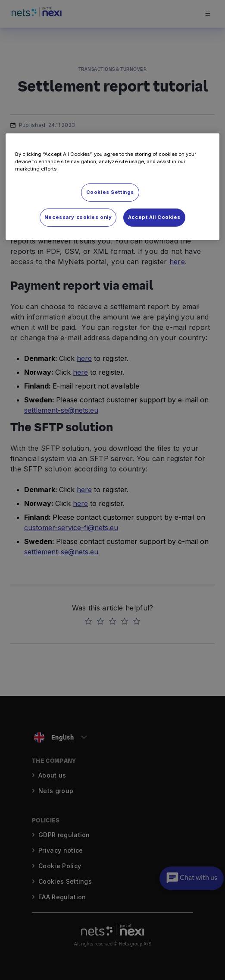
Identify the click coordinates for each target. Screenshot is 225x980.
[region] (112, 186)
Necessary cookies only (78, 217)
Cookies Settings (110, 192)
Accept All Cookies (154, 217)
